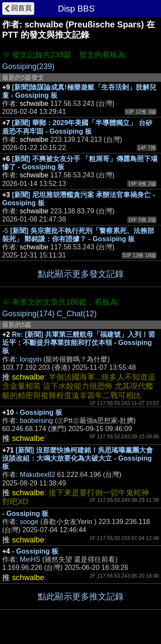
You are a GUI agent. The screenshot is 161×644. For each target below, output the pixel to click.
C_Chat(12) (77, 314)
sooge (29, 522)
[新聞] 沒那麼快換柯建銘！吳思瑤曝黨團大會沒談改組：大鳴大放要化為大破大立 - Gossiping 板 (77, 458)
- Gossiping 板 (39, 412)
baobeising (36, 421)
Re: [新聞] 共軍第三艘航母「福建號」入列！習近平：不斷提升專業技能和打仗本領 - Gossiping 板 (79, 343)
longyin (31, 359)
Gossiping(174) (28, 314)
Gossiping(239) (28, 66)
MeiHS (30, 559)
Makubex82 (38, 475)
